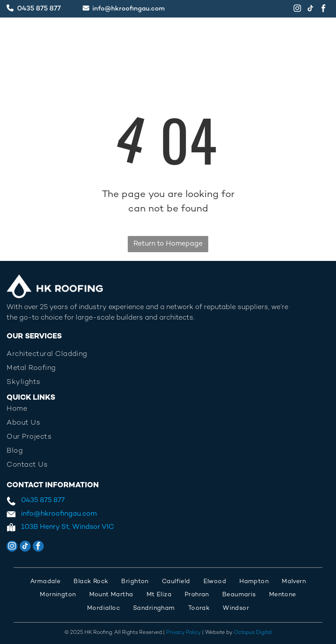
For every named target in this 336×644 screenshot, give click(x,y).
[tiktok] (310, 10)
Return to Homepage (168, 244)
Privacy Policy (184, 633)
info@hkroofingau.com (129, 9)
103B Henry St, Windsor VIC (68, 527)
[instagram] (297, 10)
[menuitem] (168, 409)
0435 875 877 (39, 9)
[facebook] (324, 10)
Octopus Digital (253, 633)
